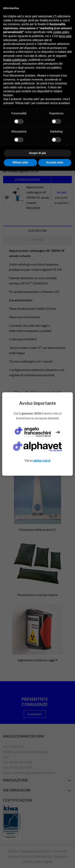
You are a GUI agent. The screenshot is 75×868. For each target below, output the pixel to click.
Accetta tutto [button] (55, 162)
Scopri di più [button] (37, 153)
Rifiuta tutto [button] (20, 162)
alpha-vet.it (42, 460)
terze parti (65, 36)
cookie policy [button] (61, 32)
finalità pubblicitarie (15, 60)
